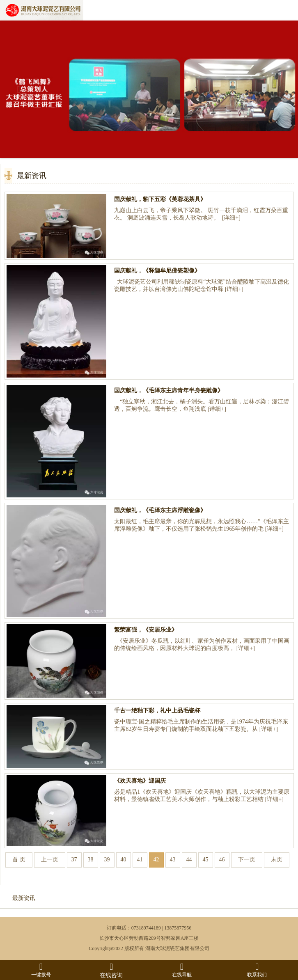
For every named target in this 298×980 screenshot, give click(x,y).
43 (173, 860)
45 (206, 860)
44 (189, 860)
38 (91, 860)
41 (140, 860)
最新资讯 (24, 898)
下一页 (247, 860)
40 (124, 860)
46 (222, 860)
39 (107, 860)
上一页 (50, 860)
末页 (277, 860)
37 (74, 860)
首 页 (19, 860)
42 (156, 860)
